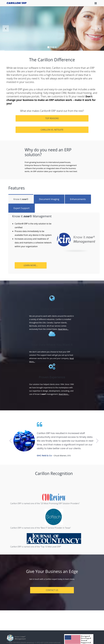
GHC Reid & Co (44, 456)
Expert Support (22, 208)
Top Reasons (52, 118)
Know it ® (21, 199)
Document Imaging (49, 199)
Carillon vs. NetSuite (52, 130)
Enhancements (78, 199)
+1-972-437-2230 (47, 643)
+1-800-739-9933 (20, 643)
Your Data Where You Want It (52, 345)
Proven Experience (52, 377)
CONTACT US (52, 590)
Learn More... (31, 265)
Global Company (52, 309)
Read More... (63, 329)
